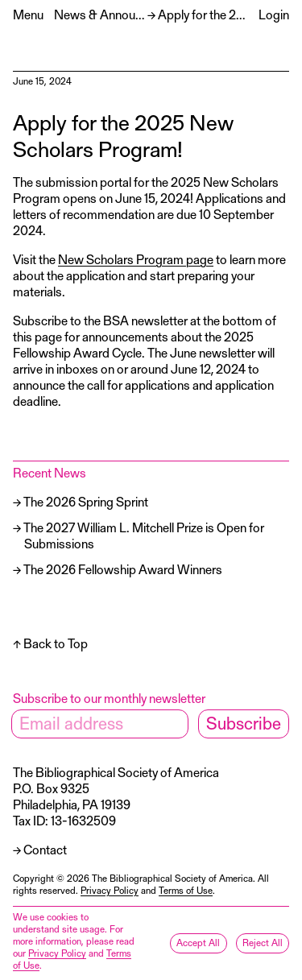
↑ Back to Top (50, 643)
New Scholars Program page (136, 259)
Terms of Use (186, 890)
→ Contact (40, 849)
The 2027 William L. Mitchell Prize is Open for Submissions (144, 535)
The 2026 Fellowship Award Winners (123, 569)
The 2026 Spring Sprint (86, 501)
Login (274, 14)
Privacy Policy (110, 890)
